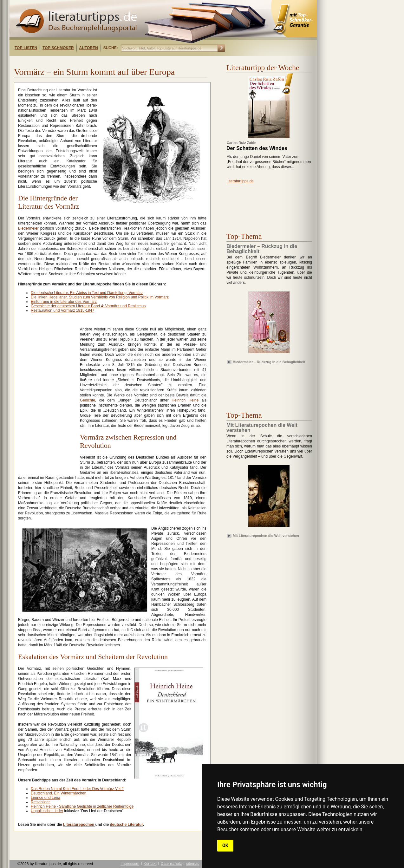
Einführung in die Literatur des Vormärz (64, 302)
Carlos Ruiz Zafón (242, 143)
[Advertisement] (91, 61)
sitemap (193, 864)
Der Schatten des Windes (257, 148)
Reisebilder (40, 802)
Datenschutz (171, 864)
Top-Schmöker (58, 48)
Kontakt (150, 864)
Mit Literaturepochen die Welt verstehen (266, 536)
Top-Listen (26, 48)
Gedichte (88, 400)
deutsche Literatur (126, 825)
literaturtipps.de (241, 181)
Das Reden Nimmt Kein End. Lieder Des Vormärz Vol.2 (77, 789)
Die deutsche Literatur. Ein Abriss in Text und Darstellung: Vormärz (87, 293)
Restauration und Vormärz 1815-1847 (62, 310)
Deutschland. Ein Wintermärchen (59, 793)
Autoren (89, 48)
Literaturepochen (79, 825)
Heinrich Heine (185, 400)
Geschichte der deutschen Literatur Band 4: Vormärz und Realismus (88, 306)
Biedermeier (28, 228)
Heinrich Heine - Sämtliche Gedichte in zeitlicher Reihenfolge (82, 806)
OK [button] (225, 845)
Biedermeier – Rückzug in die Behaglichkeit (269, 362)
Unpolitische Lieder (47, 811)
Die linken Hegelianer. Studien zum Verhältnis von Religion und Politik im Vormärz (100, 297)
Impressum (130, 864)
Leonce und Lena (46, 798)
